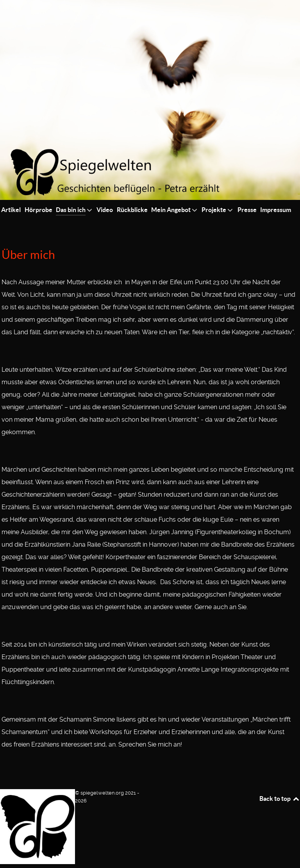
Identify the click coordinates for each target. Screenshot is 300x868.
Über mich (28, 255)
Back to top (280, 798)
